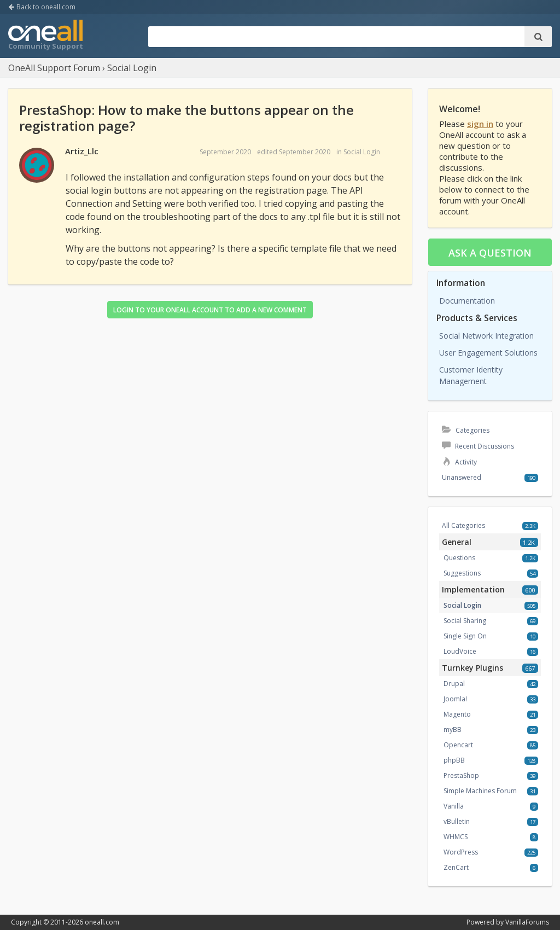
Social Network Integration (486, 336)
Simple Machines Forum (480, 791)
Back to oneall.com (42, 7)
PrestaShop (461, 775)
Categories (466, 430)
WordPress (461, 852)
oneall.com (102, 922)
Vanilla (454, 806)
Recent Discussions (478, 446)
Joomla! (455, 699)
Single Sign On (465, 636)
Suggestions (462, 573)
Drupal (454, 684)
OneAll (45, 36)
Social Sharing (465, 621)
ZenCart (456, 867)
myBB (453, 730)
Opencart (458, 745)
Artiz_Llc (82, 151)
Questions (459, 558)
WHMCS (456, 837)
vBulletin (457, 821)
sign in (480, 124)
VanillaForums (527, 922)
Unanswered (462, 477)
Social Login (362, 152)
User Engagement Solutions (488, 353)
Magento (457, 714)
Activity (459, 462)
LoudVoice (460, 651)
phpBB (454, 760)
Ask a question (490, 253)
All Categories (463, 525)
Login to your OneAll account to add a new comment (210, 310)
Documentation (467, 301)
